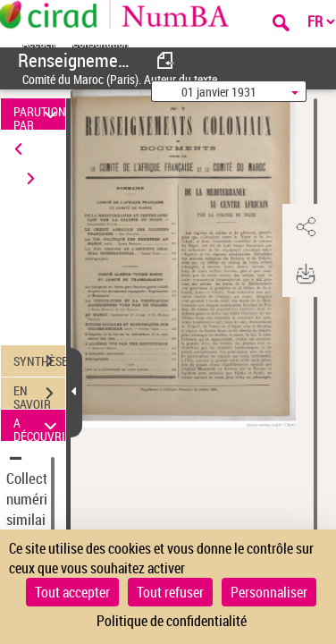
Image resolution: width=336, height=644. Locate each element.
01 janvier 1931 (219, 92)
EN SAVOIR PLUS (39, 395)
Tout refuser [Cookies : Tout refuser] (170, 592)
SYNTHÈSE (39, 361)
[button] (305, 227)
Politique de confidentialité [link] (172, 621)
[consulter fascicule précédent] (166, 60)
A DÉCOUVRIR (39, 425)
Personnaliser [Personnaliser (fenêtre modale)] (269, 592)
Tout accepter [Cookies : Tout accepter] (72, 592)
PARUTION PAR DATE (39, 114)
